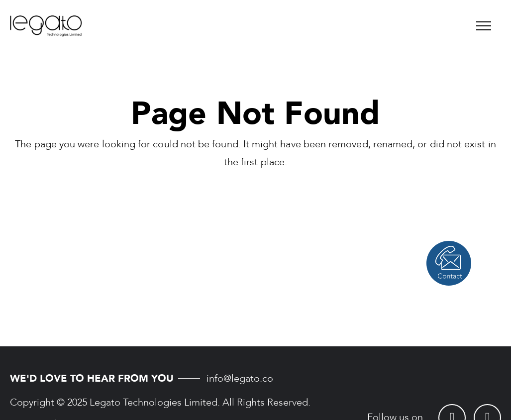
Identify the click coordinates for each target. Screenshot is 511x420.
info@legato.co (240, 378)
